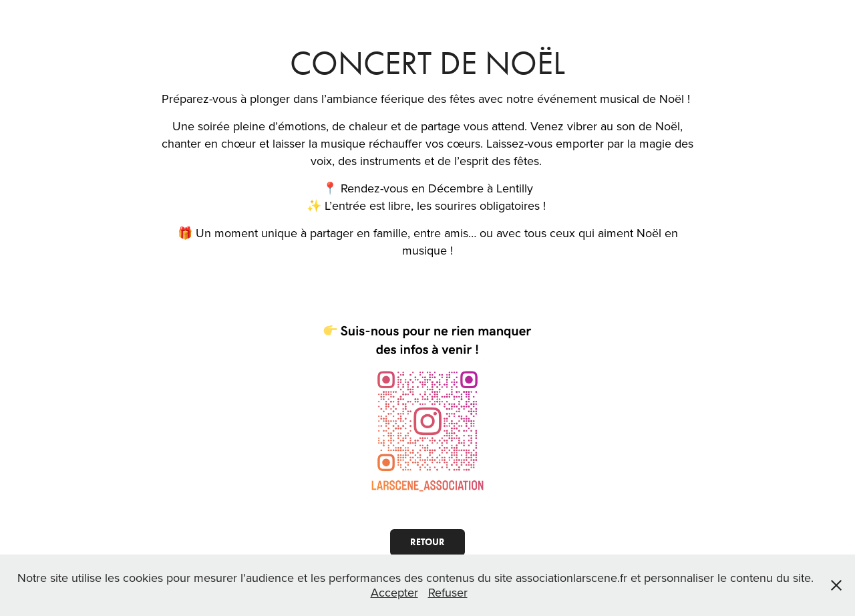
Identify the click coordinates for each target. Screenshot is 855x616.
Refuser (448, 592)
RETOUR (427, 542)
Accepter (394, 592)
